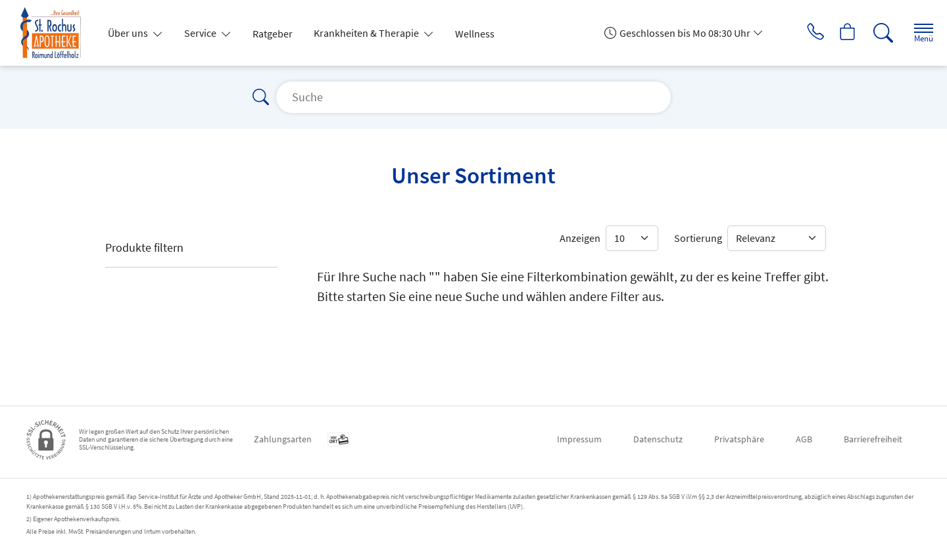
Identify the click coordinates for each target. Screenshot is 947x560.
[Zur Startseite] (56, 33)
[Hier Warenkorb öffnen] (838, 33)
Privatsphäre (739, 439)
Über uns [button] (129, 33)
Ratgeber (273, 34)
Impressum (579, 439)
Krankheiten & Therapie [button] (367, 33)
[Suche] (875, 33)
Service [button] (201, 33)
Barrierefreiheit (873, 439)
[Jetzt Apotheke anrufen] (802, 33)
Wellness (475, 34)
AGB (804, 439)
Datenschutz (658, 439)
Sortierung (698, 238)
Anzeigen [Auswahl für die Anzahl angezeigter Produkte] (580, 238)
